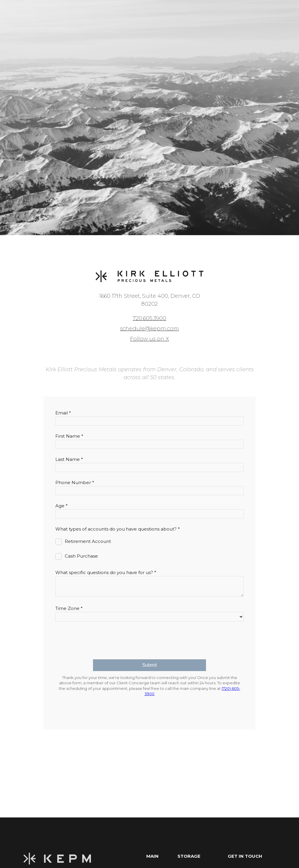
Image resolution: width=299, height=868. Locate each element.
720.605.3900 (149, 318)
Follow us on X (149, 339)
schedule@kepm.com (149, 329)
